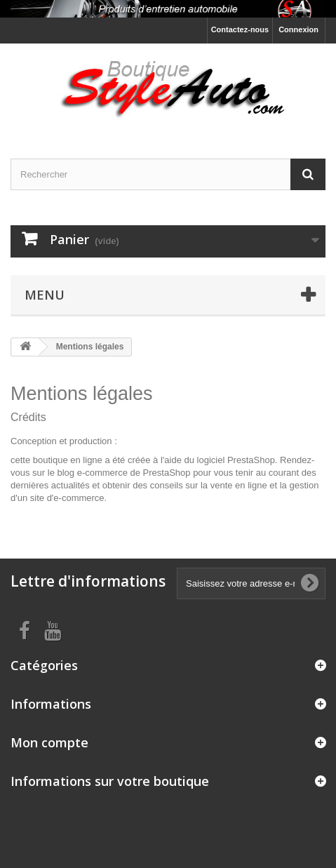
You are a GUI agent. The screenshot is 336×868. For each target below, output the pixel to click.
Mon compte (49, 742)
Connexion (298, 29)
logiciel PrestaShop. (239, 460)
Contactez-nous (240, 29)
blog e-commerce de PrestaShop (123, 473)
